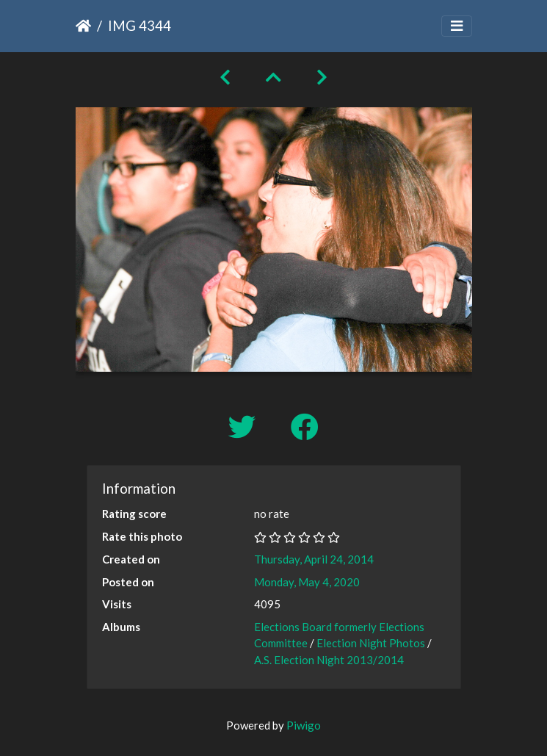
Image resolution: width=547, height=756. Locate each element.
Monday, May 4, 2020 (307, 582)
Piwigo (304, 725)
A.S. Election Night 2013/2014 (329, 660)
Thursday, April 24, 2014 (314, 559)
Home (83, 26)
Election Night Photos (371, 643)
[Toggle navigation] (457, 26)
